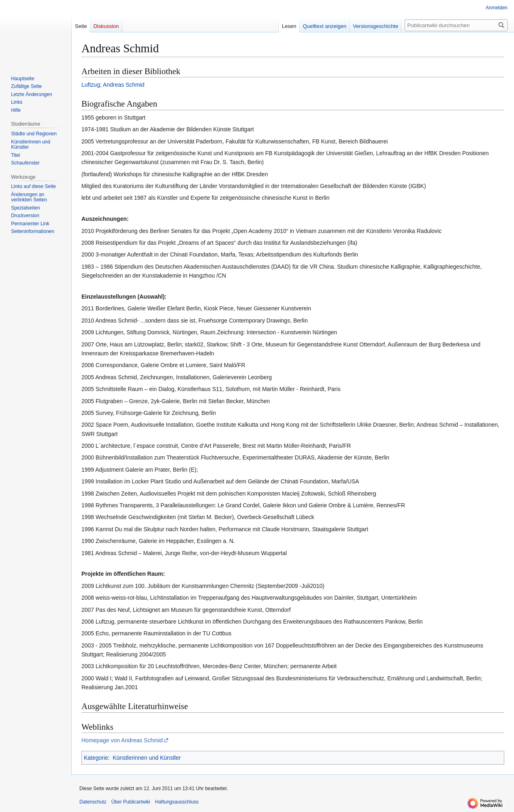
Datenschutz (93, 802)
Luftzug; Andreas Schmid (113, 85)
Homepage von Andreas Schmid (122, 740)
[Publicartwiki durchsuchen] (456, 25)
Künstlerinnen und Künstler (147, 758)
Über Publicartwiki (131, 802)
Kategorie (96, 758)
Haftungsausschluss (177, 802)
